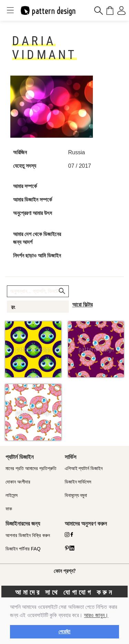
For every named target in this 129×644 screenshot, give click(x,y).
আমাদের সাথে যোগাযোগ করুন (64, 592)
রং (13, 307)
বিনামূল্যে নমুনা (76, 495)
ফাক (9, 509)
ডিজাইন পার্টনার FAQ (23, 549)
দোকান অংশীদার (18, 482)
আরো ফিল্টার (82, 305)
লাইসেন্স (12, 495)
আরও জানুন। (96, 615)
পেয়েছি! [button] (65, 632)
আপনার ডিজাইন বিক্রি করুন (28, 535)
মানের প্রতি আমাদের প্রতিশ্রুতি (31, 468)
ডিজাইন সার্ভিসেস (78, 482)
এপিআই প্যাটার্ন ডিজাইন (84, 468)
